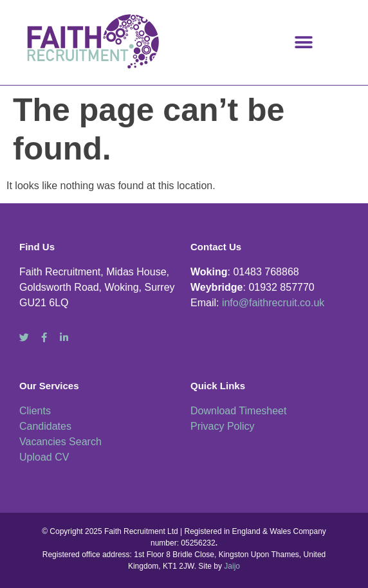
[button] (304, 42)
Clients (35, 411)
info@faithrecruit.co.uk (273, 303)
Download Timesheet (238, 411)
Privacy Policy (223, 426)
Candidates (45, 426)
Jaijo (232, 566)
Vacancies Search (60, 442)
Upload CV (44, 457)
